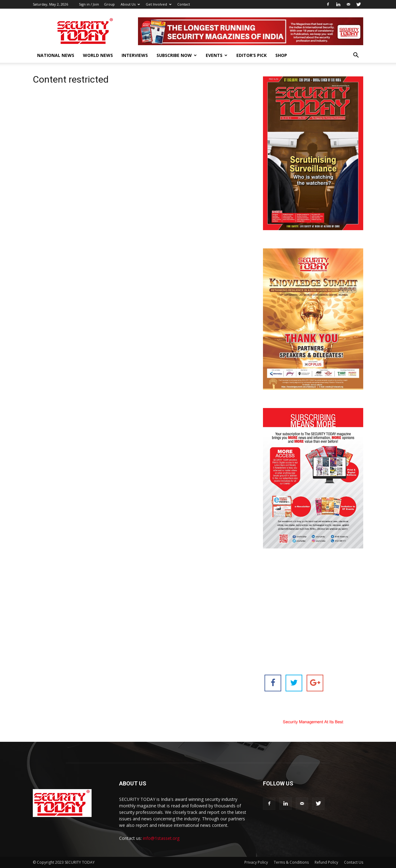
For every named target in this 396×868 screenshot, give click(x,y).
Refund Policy (326, 862)
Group (109, 4)
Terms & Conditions (291, 862)
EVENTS (217, 55)
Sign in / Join (89, 4)
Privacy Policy (256, 862)
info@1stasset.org (161, 838)
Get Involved (159, 4)
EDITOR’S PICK (252, 55)
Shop (281, 55)
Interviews (135, 55)
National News (56, 55)
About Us (130, 4)
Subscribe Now (177, 55)
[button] (356, 56)
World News (98, 55)
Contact (184, 4)
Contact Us (354, 862)
